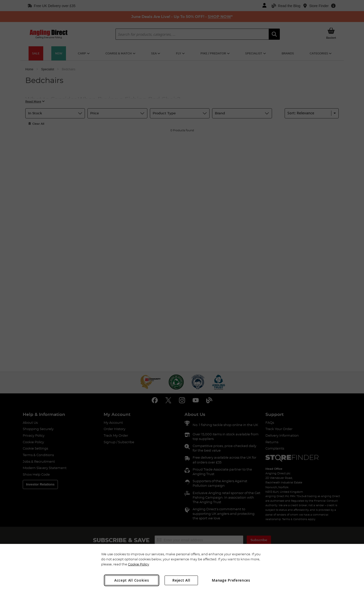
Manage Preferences (231, 580)
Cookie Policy (139, 564)
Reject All (181, 580)
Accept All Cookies (132, 580)
